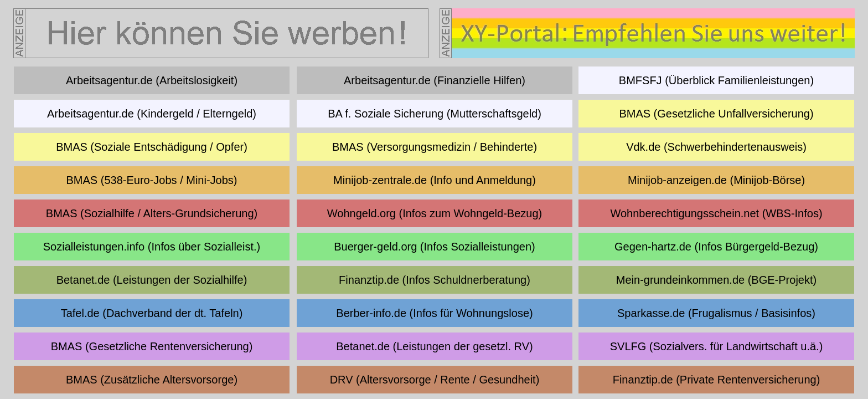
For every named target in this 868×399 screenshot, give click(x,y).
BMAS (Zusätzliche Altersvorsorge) (152, 380)
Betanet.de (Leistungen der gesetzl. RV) (434, 346)
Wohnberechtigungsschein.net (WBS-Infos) (716, 213)
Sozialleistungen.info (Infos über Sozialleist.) (152, 247)
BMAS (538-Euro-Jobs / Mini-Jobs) (152, 180)
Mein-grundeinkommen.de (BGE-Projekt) (716, 280)
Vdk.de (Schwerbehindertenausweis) (716, 147)
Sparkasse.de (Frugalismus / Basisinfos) (716, 313)
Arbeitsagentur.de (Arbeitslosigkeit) (152, 80)
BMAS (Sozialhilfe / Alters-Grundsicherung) (152, 213)
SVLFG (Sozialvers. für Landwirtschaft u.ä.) (717, 346)
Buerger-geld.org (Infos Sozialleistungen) (435, 247)
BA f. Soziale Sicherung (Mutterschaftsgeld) (435, 114)
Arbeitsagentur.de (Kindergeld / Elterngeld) (152, 114)
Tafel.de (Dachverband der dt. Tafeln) (152, 313)
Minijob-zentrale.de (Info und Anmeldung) (435, 180)
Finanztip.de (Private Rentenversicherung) (717, 380)
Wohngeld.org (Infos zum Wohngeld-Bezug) (435, 213)
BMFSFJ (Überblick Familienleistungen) (716, 80)
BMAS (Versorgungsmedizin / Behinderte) (435, 147)
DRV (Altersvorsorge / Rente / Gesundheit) (435, 380)
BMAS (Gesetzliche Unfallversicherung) (716, 114)
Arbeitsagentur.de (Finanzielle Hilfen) (435, 80)
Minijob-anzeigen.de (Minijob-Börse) (716, 180)
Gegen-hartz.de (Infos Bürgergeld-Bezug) (716, 247)
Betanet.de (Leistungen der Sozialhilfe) (152, 280)
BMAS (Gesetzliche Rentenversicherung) (152, 346)
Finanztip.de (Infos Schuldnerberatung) (435, 280)
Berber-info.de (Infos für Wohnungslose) (434, 313)
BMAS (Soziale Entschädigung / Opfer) (152, 147)
